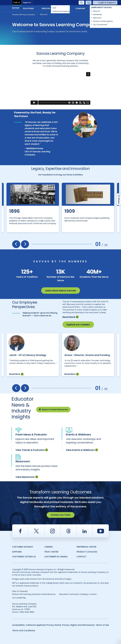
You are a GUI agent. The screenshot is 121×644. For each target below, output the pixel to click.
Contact (100, 8)
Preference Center (86, 547)
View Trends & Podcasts (32, 450)
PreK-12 (17, 3)
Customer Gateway (23, 547)
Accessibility (18, 625)
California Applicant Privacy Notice (44, 625)
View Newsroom (27, 477)
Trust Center (51, 552)
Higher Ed (27, 3)
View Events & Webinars (82, 450)
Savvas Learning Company (24, 15)
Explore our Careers (78, 325)
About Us (44, 14)
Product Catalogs (87, 552)
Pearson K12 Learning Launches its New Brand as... (34, 594)
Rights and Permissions (83, 625)
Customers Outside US (24, 557)
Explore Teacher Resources (53, 409)
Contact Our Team (61, 515)
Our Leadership (19, 598)
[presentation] (16, 244)
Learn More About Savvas (61, 291)
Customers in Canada (56, 557)
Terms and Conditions (24, 631)
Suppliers (17, 552)
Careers (49, 547)
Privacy (66, 625)
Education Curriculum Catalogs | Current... (78, 594)
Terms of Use (102, 625)
